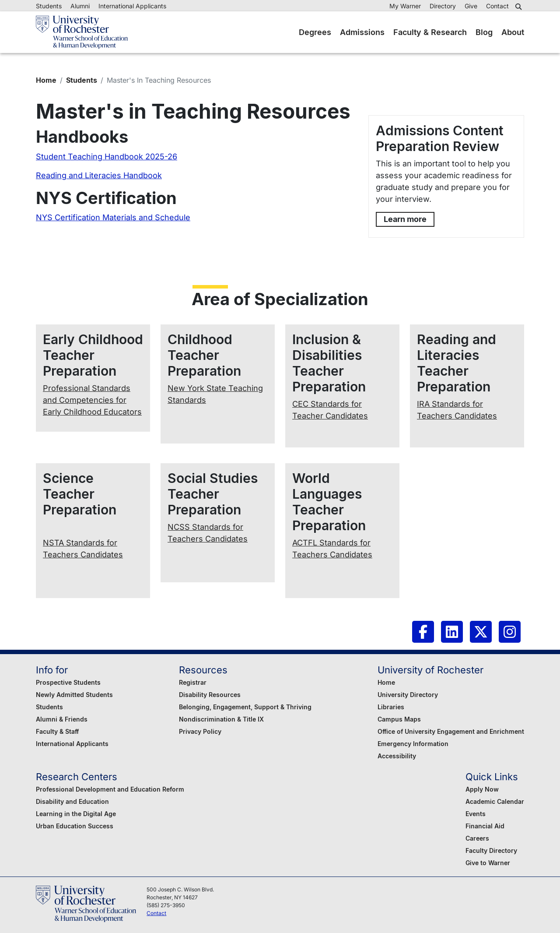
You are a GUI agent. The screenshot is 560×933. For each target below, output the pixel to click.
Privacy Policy (200, 731)
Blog (484, 32)
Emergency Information (413, 744)
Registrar (193, 682)
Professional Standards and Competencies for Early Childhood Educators (92, 400)
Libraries (391, 707)
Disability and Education (72, 801)
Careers (477, 838)
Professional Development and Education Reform (110, 789)
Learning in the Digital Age (76, 814)
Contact (497, 6)
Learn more (405, 219)
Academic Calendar (495, 801)
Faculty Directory (491, 850)
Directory (443, 6)
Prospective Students (68, 682)
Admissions (362, 32)
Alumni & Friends (62, 719)
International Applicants (132, 6)
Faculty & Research (430, 32)
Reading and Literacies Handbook (99, 175)
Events (476, 814)
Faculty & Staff (57, 731)
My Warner (405, 6)
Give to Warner (488, 863)
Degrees (315, 32)
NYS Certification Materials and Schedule (113, 217)
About (513, 32)
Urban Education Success (75, 826)
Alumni (80, 6)
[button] (520, 7)
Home (46, 80)
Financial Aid (485, 826)
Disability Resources (210, 695)
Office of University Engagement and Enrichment (451, 731)
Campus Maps (399, 719)
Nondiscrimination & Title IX (221, 719)
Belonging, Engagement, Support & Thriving (245, 707)
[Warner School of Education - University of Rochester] (82, 32)
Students (49, 6)
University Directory (408, 695)
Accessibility (397, 756)
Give (471, 6)
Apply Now (482, 789)
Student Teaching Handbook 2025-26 (107, 157)
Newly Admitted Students (74, 695)
